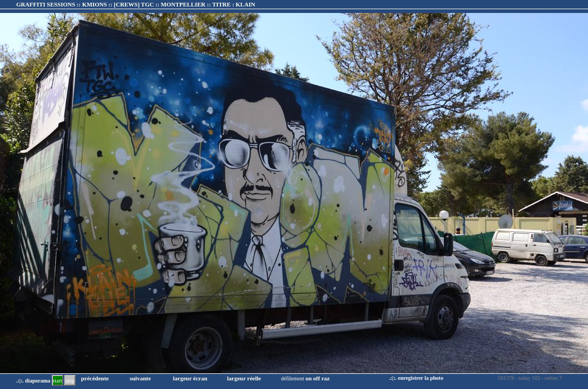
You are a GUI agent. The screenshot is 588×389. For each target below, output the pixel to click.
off (316, 378)
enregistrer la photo (420, 378)
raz (326, 378)
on (309, 378)
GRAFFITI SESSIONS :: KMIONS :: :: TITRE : (136, 4)
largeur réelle (244, 378)
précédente (95, 378)
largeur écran (190, 378)
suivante (140, 378)
